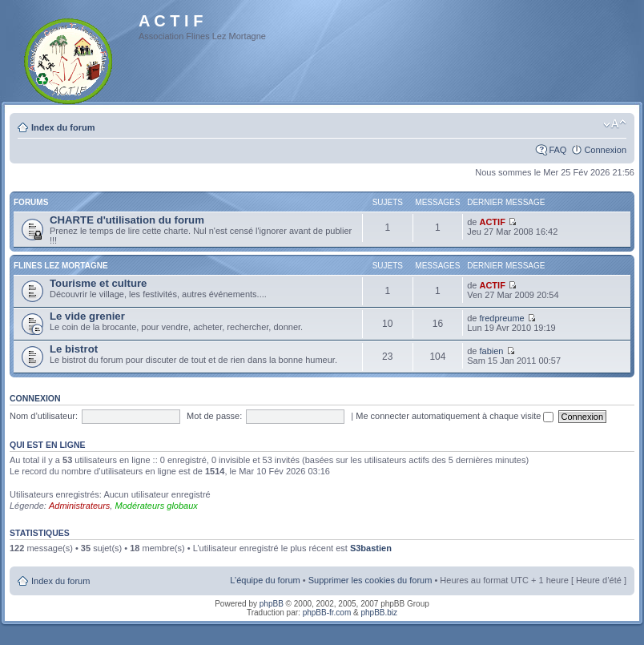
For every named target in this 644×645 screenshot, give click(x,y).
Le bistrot (74, 349)
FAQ (557, 150)
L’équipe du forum (265, 580)
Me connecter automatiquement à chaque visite (455, 416)
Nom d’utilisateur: (44, 416)
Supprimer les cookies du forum (370, 580)
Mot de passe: (214, 416)
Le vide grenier (87, 316)
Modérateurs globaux (156, 506)
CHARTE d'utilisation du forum (127, 220)
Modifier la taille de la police (615, 124)
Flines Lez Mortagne (61, 266)
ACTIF (492, 222)
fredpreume (501, 318)
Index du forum (63, 127)
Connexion (605, 150)
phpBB (272, 604)
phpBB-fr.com (327, 613)
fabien (491, 351)
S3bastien (371, 548)
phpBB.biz (379, 613)
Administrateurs (79, 506)
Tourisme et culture (98, 283)
